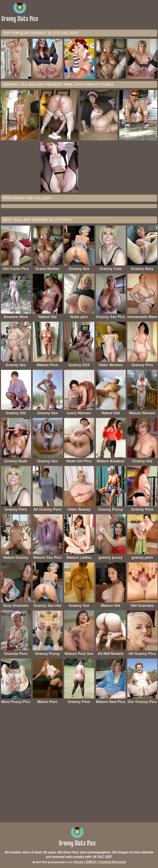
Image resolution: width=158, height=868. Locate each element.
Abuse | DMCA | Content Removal (99, 862)
